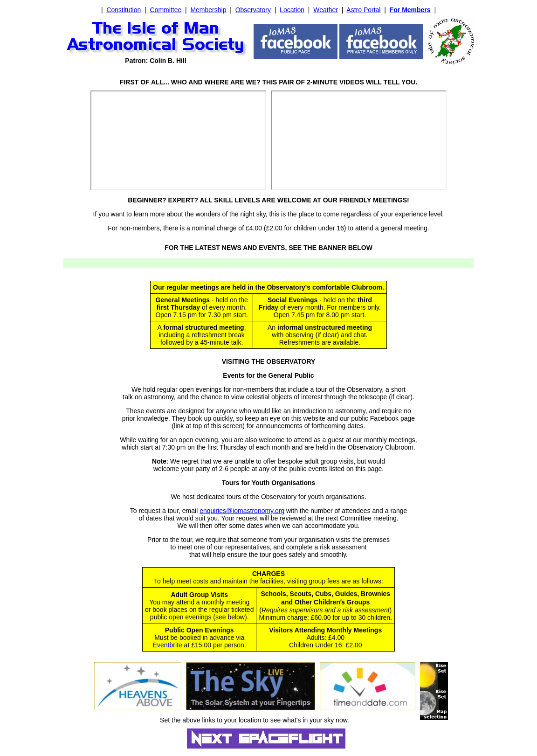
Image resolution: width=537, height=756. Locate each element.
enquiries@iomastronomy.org (242, 511)
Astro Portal (363, 10)
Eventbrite (168, 645)
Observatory (253, 10)
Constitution (124, 10)
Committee (166, 10)
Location (292, 10)
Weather (326, 10)
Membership (208, 10)
